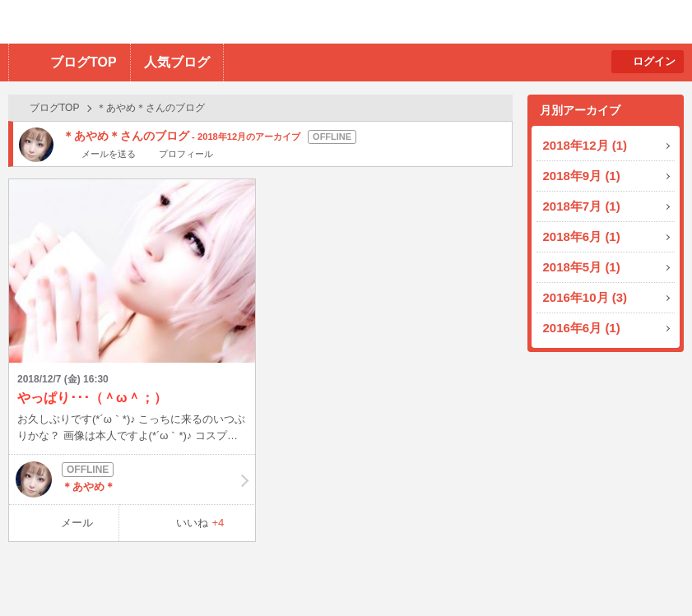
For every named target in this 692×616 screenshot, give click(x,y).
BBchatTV (235, 22)
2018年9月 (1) (582, 176)
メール (77, 523)
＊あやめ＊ (132, 479)
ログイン (654, 61)
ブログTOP (84, 62)
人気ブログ (177, 62)
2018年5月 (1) (582, 267)
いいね (200, 523)
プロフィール (186, 154)
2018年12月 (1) (585, 145)
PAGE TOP (647, 571)
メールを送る (109, 154)
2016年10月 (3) (585, 297)
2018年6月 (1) (582, 236)
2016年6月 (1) (582, 328)
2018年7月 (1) (582, 206)
